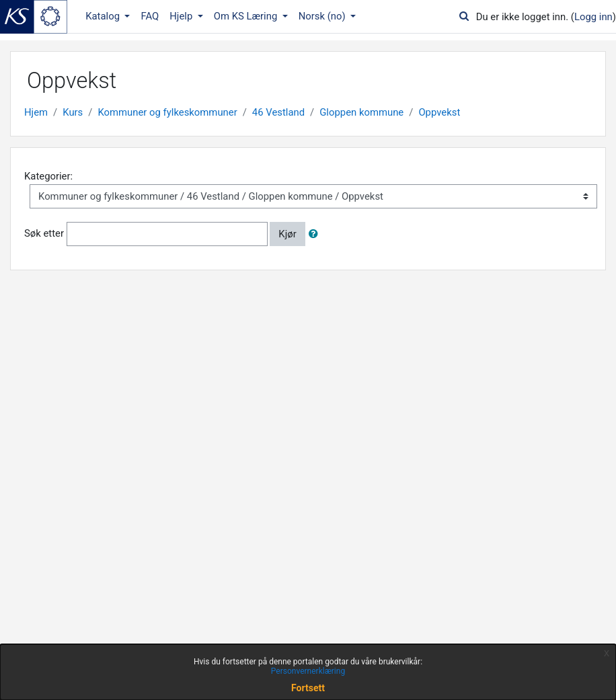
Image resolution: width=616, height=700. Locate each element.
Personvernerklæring (308, 671)
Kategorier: (48, 176)
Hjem (36, 112)
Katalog (104, 16)
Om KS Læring (247, 16)
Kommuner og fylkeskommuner (167, 112)
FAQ (150, 16)
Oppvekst (439, 112)
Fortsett (308, 688)
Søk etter (44, 233)
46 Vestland (278, 112)
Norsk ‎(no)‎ (323, 16)
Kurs (73, 112)
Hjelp (182, 16)
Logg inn (593, 17)
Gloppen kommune (361, 112)
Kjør (287, 234)
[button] (316, 234)
